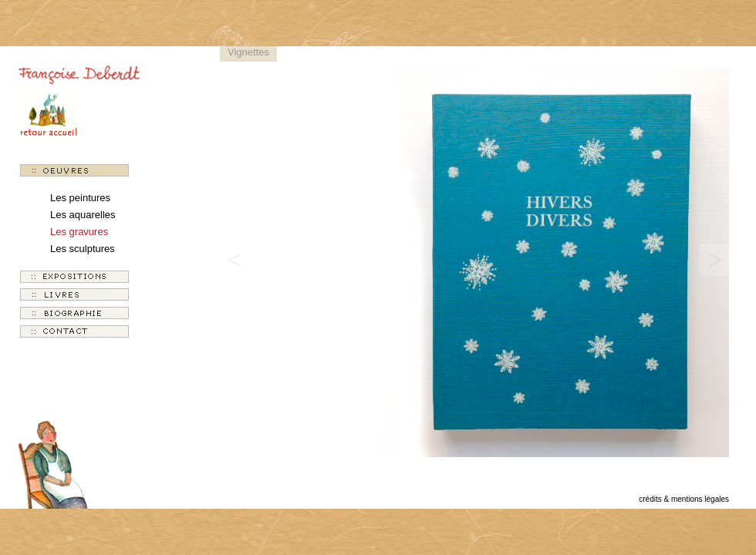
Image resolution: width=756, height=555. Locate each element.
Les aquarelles (83, 215)
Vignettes (248, 52)
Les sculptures (83, 249)
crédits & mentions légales (684, 499)
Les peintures (80, 198)
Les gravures (79, 232)
